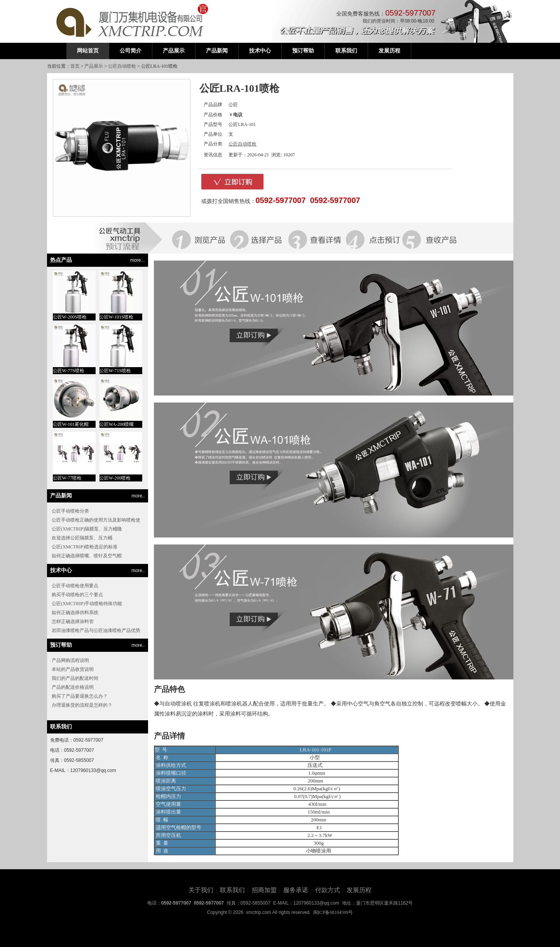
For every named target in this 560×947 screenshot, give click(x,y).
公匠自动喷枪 (122, 66)
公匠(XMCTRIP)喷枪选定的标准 (85, 547)
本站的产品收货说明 (73, 669)
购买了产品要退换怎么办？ (80, 696)
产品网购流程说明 (70, 660)
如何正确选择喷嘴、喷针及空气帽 (87, 556)
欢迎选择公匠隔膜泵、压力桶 (82, 538)
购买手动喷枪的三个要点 (77, 595)
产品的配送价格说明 (73, 687)
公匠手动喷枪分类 (70, 511)
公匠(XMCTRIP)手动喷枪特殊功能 (87, 604)
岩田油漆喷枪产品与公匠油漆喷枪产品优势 (96, 630)
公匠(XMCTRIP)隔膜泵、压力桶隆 (87, 529)
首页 (75, 66)
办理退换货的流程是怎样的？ (82, 705)
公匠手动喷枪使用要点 (75, 586)
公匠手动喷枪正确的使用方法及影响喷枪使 (96, 520)
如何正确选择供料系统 (75, 613)
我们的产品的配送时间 (75, 678)
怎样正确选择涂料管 (73, 621)
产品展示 (94, 66)
